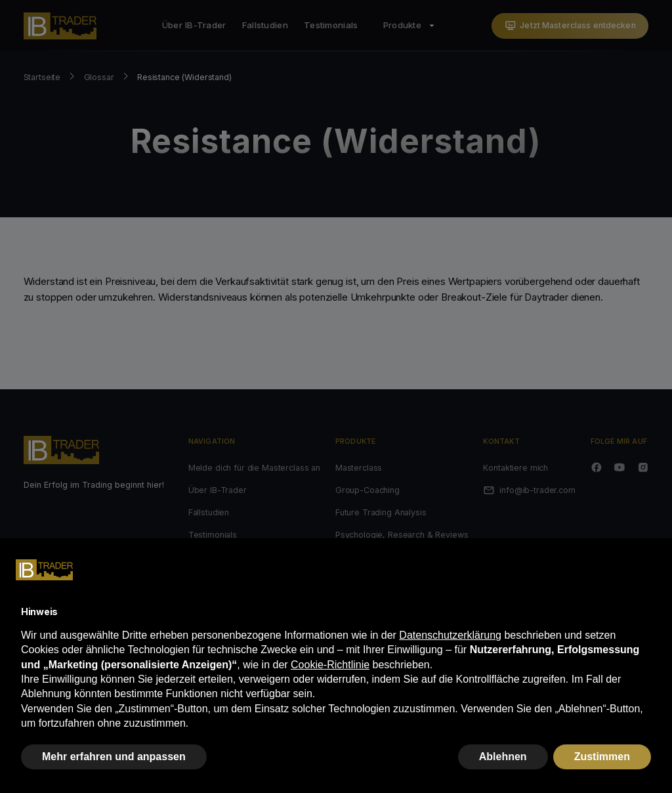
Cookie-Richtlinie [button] (330, 665)
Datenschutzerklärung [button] (450, 635)
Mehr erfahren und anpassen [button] (114, 757)
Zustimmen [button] (602, 757)
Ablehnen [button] (503, 757)
